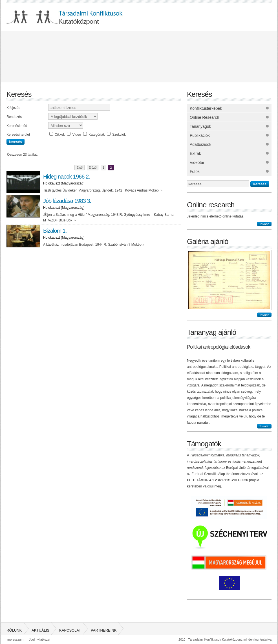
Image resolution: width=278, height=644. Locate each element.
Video (77, 135)
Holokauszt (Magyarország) (64, 183)
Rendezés (14, 117)
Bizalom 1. (55, 231)
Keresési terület (18, 135)
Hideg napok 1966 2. (67, 177)
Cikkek (60, 135)
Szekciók (119, 135)
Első (79, 168)
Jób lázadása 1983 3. (67, 201)
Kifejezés (13, 108)
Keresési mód (17, 126)
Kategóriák (97, 135)
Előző (93, 168)
